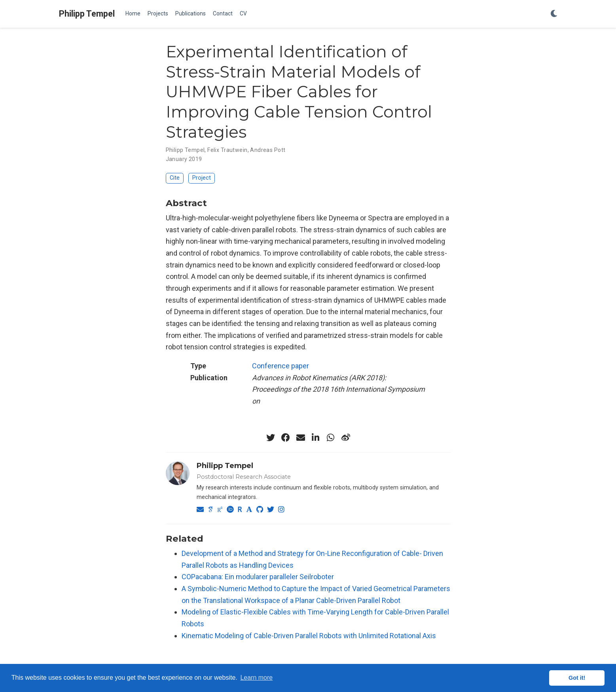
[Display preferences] (554, 14)
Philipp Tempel (87, 14)
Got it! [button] (577, 678)
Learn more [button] (256, 678)
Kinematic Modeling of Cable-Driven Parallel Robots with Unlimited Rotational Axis (309, 636)
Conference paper (281, 366)
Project (202, 178)
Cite (175, 178)
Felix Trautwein (227, 150)
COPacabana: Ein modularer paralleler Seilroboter (258, 577)
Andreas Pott (268, 150)
